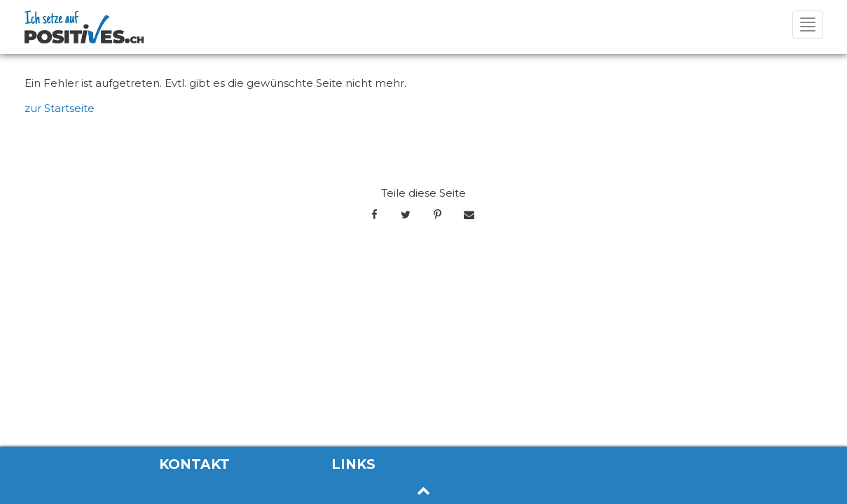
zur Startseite (60, 108)
